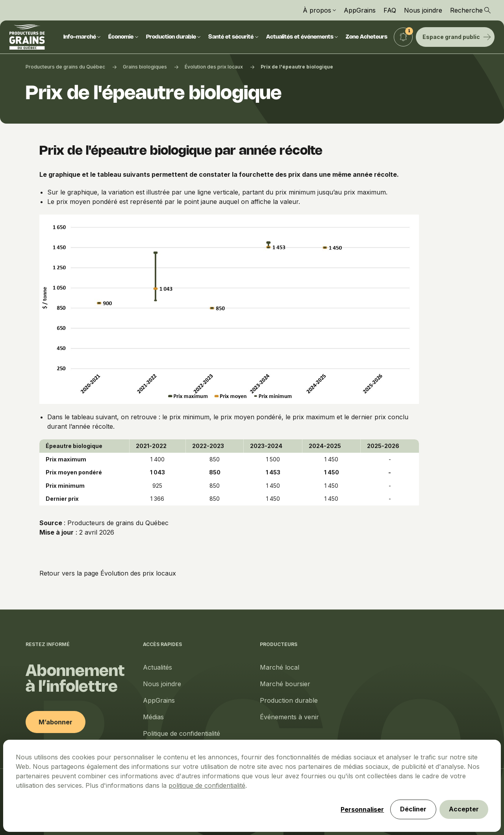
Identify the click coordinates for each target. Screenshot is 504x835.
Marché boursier (285, 684)
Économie (123, 37)
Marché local (280, 667)
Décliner (413, 809)
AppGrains (360, 10)
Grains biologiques (145, 67)
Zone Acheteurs (367, 37)
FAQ (390, 10)
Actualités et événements (302, 37)
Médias (153, 717)
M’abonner (56, 722)
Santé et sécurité (233, 37)
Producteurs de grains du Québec (65, 67)
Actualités (157, 667)
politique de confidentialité (207, 785)
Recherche (470, 10)
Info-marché (82, 37)
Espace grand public (457, 37)
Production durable (173, 37)
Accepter (464, 809)
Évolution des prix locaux (214, 67)
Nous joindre (423, 10)
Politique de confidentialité (182, 733)
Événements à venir (289, 717)
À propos (319, 10)
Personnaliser (362, 809)
